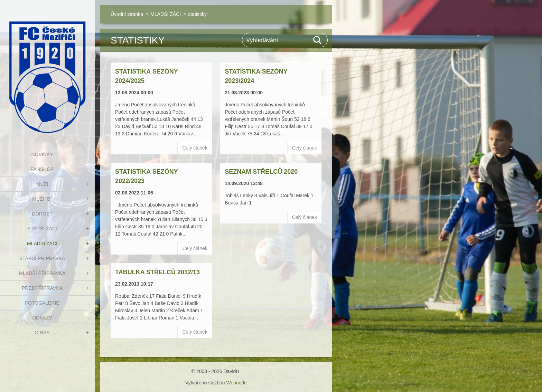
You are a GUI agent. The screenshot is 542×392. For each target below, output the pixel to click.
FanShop (42, 169)
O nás (42, 333)
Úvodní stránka (127, 14)
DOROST (42, 214)
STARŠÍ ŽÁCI (42, 229)
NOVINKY (42, 154)
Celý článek (195, 148)
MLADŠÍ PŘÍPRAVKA (42, 273)
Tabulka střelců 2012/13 (157, 272)
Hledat (318, 40)
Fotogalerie (42, 303)
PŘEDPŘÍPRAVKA (42, 288)
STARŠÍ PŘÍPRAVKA (42, 258)
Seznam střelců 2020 (261, 172)
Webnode (236, 383)
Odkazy (42, 318)
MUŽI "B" (42, 199)
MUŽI (42, 184)
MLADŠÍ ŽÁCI (42, 243)
